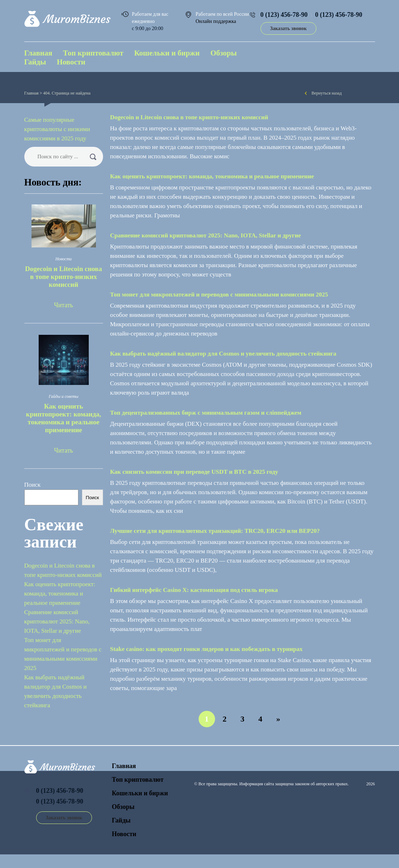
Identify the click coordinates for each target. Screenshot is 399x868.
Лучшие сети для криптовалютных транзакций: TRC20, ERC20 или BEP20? (215, 531)
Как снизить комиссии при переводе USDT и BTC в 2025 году (194, 472)
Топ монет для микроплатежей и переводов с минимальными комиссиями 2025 (219, 295)
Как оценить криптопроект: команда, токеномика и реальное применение (212, 176)
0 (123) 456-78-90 (284, 15)
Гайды (35, 62)
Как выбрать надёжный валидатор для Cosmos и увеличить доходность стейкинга (223, 354)
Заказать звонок (289, 28)
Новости (71, 62)
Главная (38, 53)
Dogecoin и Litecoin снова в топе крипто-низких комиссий (189, 117)
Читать (64, 305)
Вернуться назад (327, 93)
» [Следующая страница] (278, 719)
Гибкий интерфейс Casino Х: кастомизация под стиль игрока (194, 590)
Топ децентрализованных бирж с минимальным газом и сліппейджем (206, 413)
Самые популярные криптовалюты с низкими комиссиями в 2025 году (57, 129)
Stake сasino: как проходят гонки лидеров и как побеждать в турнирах (206, 649)
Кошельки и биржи (167, 53)
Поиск (33, 485)
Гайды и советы (64, 396)
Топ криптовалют (93, 53)
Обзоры (224, 53)
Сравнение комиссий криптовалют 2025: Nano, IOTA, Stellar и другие (206, 235)
